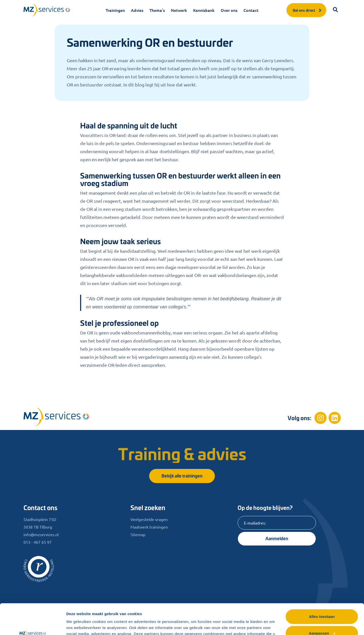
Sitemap (138, 534)
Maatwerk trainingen (149, 527)
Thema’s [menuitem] (157, 10)
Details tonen (78, 625)
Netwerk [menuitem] (179, 10)
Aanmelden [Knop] (277, 538)
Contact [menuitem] (251, 10)
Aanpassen (322, 604)
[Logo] (47, 10)
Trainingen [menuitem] (115, 10)
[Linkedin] (335, 418)
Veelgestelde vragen (149, 519)
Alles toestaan (322, 588)
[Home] (56, 417)
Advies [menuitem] (137, 10)
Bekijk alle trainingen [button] (182, 476)
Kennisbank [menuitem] (204, 10)
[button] (336, 10)
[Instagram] (321, 418)
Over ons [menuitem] (229, 10)
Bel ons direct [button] (307, 10)
